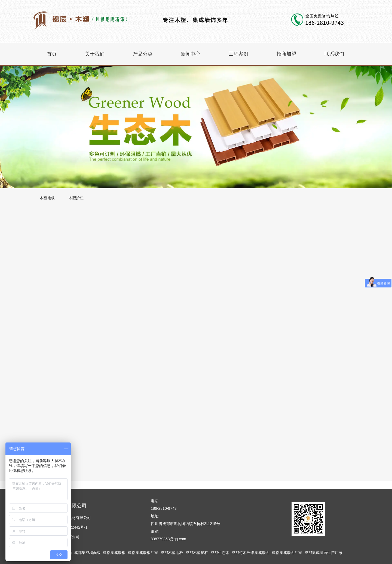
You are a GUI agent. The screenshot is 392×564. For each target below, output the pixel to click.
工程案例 (238, 54)
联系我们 (334, 54)
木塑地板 (47, 198)
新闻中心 (191, 54)
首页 (52, 54)
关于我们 (95, 54)
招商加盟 (286, 54)
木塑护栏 (76, 198)
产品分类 (143, 54)
